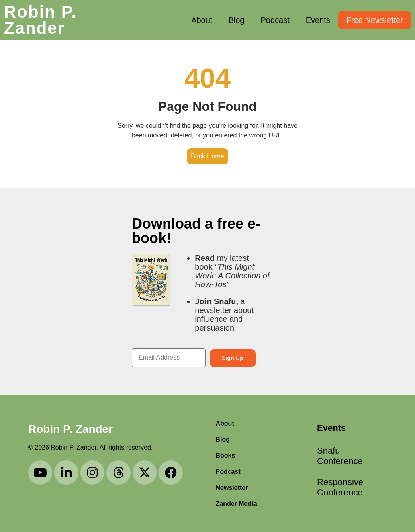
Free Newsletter (375, 20)
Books (226, 455)
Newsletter (232, 488)
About (202, 20)
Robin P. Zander (40, 20)
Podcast (275, 20)
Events (318, 20)
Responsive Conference (330, 487)
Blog (236, 20)
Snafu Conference (330, 456)
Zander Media (236, 504)
